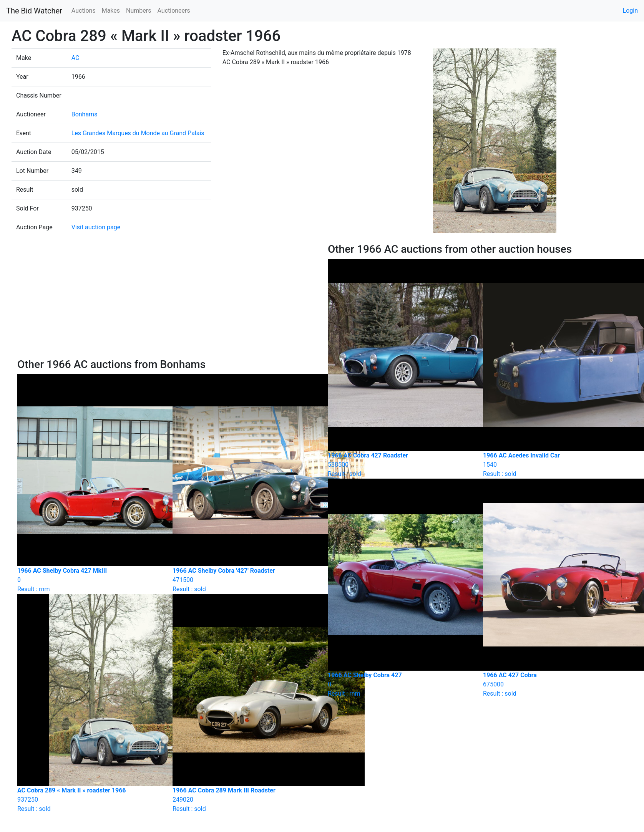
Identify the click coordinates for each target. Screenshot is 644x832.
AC (76, 58)
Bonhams (85, 114)
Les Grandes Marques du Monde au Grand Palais (138, 133)
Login (630, 11)
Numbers (139, 11)
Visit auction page (96, 227)
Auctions (84, 11)
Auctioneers (173, 11)
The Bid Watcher (34, 11)
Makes (111, 11)
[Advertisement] (167, 300)
